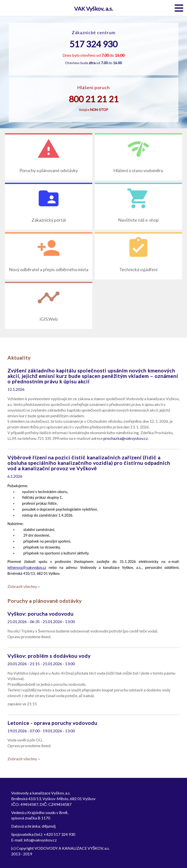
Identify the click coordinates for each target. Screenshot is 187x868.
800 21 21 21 (94, 99)
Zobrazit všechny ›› (24, 586)
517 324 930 (93, 44)
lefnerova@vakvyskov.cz (27, 567)
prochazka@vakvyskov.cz (126, 438)
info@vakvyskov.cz (40, 840)
